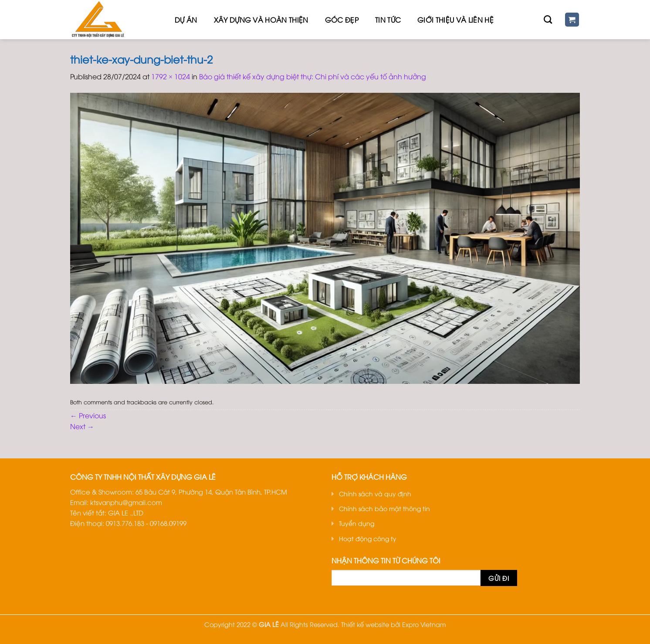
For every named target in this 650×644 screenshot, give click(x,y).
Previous (88, 415)
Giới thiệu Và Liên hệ (455, 20)
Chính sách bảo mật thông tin (384, 508)
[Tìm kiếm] (548, 19)
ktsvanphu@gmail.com (126, 502)
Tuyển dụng (357, 523)
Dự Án (186, 20)
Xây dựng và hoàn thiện (261, 20)
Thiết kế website (365, 624)
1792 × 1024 (171, 76)
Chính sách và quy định (375, 493)
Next (82, 426)
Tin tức (388, 20)
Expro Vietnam (424, 624)
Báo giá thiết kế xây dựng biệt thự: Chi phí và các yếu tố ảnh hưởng (313, 76)
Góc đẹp (342, 20)
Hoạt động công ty (368, 538)
